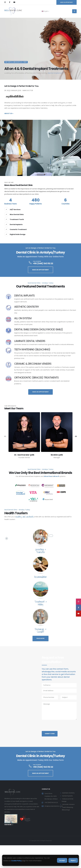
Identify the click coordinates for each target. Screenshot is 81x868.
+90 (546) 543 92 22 (43, 263)
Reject (73, 860)
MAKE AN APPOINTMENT (67, 2)
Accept (62, 860)
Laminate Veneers (68, 804)
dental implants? (55, 73)
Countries (65, 204)
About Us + (9, 113)
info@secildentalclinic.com (54, 806)
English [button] (45, 11)
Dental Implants (67, 796)
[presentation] (58, 726)
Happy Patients (36, 204)
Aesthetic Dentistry (68, 793)
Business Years (11, 204)
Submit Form (50, 734)
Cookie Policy (16, 861)
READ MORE (40, 638)
